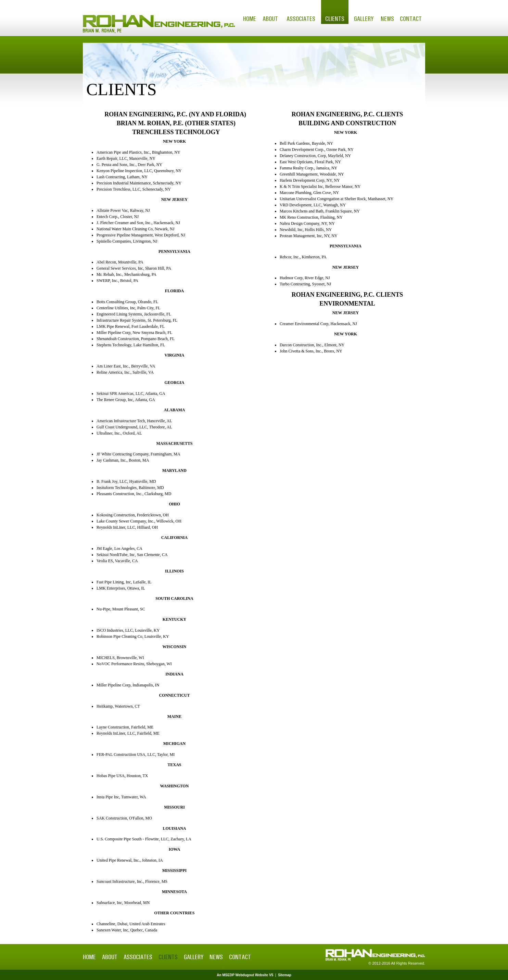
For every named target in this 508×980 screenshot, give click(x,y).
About (270, 19)
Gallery (364, 19)
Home (250, 19)
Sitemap (285, 975)
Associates (301, 19)
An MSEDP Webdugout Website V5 (245, 975)
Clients (335, 19)
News (387, 19)
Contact (411, 19)
